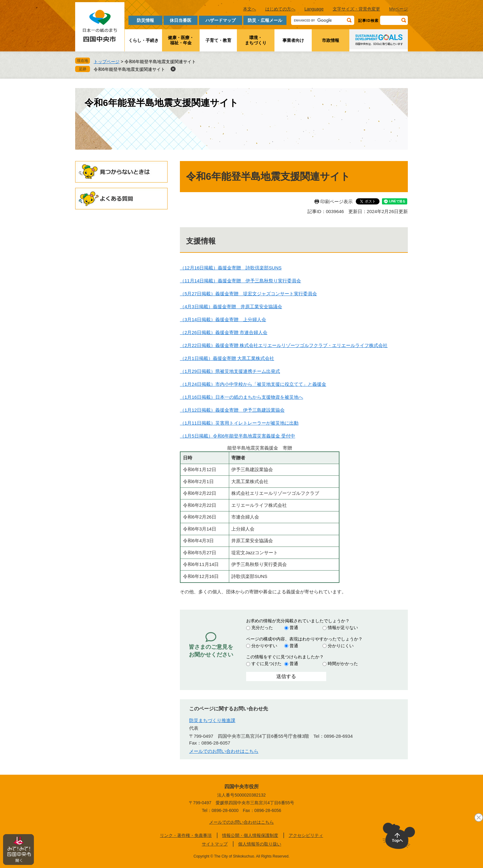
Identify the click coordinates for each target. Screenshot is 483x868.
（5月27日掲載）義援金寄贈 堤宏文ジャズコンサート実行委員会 (248, 294)
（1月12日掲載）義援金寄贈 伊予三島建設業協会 (232, 410)
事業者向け (293, 40)
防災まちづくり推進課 (212, 720)
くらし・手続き (144, 40)
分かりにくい (341, 646)
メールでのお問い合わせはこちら (224, 751)
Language (314, 9)
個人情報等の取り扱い (260, 844)
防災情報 (145, 20)
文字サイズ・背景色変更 (356, 9)
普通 (294, 628)
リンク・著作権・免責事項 (186, 835)
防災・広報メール (265, 20)
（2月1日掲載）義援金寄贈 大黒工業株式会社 (227, 358)
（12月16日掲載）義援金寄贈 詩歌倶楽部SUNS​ (231, 268)
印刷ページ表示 (337, 202)
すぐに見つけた (266, 664)
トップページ (107, 62)
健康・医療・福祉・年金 (181, 40)
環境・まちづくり (256, 40)
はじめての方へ (280, 9)
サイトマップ (215, 844)
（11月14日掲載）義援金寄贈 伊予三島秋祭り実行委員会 (240, 281)
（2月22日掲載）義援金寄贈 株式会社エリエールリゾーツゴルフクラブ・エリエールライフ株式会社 (284, 345)
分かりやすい (264, 646)
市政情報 (331, 40)
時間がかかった (343, 664)
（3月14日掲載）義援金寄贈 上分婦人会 (223, 319)
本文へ (250, 9)
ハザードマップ (221, 20)
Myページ (398, 9)
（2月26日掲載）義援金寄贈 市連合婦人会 (224, 332)
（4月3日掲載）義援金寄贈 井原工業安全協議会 (231, 307)
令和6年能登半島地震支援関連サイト (129, 69)
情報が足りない (343, 628)
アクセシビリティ (306, 835)
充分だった (262, 628)
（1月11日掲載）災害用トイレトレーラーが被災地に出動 (239, 423)
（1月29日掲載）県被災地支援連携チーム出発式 (230, 371)
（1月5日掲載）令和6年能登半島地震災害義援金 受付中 (237, 436)
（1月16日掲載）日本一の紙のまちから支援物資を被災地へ (241, 397)
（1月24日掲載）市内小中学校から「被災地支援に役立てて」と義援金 (253, 384)
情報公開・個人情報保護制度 (250, 835)
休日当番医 (181, 20)
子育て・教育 (218, 40)
